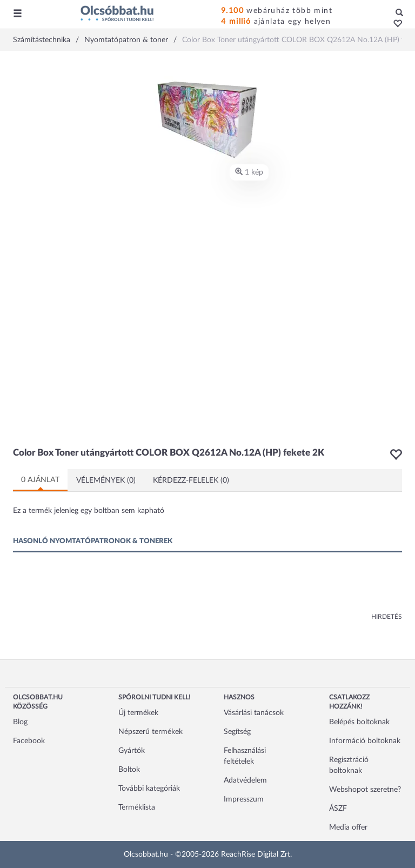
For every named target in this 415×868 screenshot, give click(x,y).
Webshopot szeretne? (365, 790)
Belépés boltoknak (359, 722)
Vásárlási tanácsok (254, 713)
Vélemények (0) (106, 480)
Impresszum (244, 799)
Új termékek (138, 713)
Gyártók (132, 751)
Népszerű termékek (150, 732)
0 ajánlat (40, 480)
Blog (20, 722)
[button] (395, 24)
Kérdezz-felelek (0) (191, 480)
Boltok (129, 770)
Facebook (29, 741)
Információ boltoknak (365, 741)
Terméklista (137, 807)
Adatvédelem (245, 780)
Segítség (237, 732)
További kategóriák (149, 789)
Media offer (348, 827)
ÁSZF (338, 809)
